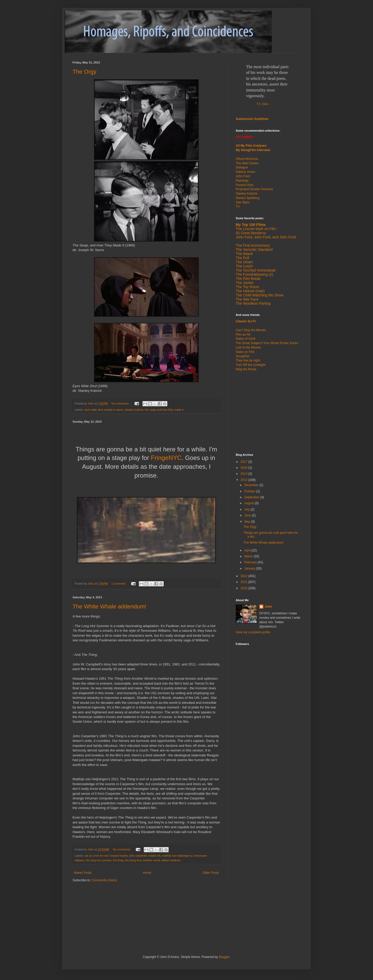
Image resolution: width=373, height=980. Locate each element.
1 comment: (119, 584)
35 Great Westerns (251, 233)
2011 (245, 582)
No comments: (121, 403)
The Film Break (248, 279)
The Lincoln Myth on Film (256, 229)
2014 (245, 474)
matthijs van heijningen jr (177, 856)
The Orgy (84, 72)
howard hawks (119, 856)
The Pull (242, 258)
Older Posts (211, 873)
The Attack (244, 254)
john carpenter (138, 856)
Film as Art (243, 335)
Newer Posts (83, 873)
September (252, 497)
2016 (245, 468)
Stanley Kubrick (246, 194)
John (268, 607)
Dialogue (242, 167)
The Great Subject (248, 343)
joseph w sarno (114, 410)
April (248, 550)
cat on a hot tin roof (96, 856)
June (248, 515)
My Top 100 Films (251, 225)
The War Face (247, 299)
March (249, 556)
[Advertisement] (268, 412)
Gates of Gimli (246, 339)
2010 (245, 588)
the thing (118, 860)
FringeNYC (166, 458)
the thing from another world (142, 860)
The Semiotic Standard (254, 250)
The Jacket (245, 283)
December (252, 485)
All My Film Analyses (251, 146)
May (248, 522)
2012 (245, 576)
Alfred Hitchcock (247, 159)
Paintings (242, 181)
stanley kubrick (134, 410)
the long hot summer (99, 860)
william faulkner (171, 860)
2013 (245, 480)
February (251, 562)
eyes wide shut (94, 410)
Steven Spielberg (248, 198)
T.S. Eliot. (263, 104)
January (250, 569)
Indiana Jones (245, 172)
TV (238, 207)
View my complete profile (253, 632)
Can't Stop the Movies (251, 330)
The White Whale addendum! (109, 606)
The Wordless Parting (253, 303)
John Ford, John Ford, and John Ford (266, 237)
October (250, 491)
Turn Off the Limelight (251, 365)
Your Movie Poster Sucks (281, 343)
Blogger (224, 957)
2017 (245, 462)
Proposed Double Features (254, 189)
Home (147, 873)
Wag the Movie (246, 369)
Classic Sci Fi (246, 321)
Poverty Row (245, 185)
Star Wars (243, 202)
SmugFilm (243, 356)
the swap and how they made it (164, 410)
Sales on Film (245, 352)
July (248, 509)
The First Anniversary (253, 245)
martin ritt (155, 856)
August (250, 503)
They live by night (248, 360)
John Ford (243, 176)
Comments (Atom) (104, 880)
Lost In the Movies (248, 347)
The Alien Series (247, 163)
